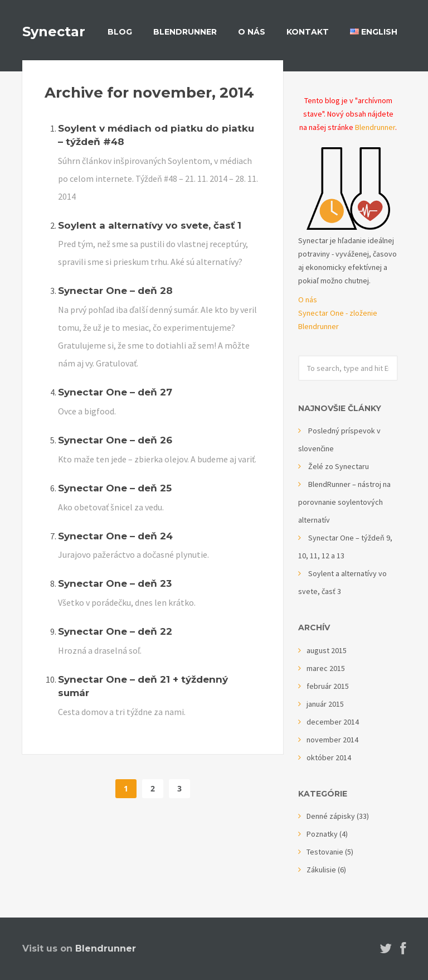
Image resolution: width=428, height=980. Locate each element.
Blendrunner (375, 127)
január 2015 (325, 704)
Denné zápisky (331, 816)
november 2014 (332, 740)
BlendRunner (185, 32)
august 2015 (327, 650)
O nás (252, 32)
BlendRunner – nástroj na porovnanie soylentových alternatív (344, 502)
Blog (120, 32)
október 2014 (329, 757)
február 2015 (328, 686)
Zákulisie (321, 870)
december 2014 (333, 722)
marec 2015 (326, 668)
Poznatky (322, 834)
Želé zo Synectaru (339, 466)
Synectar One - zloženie (338, 313)
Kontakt (308, 32)
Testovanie (325, 852)
